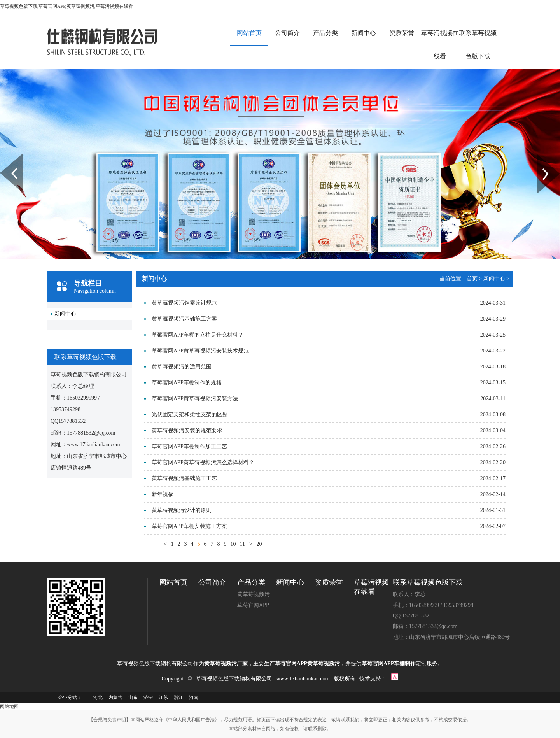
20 (259, 544)
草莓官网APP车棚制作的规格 (187, 383)
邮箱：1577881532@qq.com (425, 626)
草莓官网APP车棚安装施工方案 (189, 526)
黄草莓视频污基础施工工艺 (184, 478)
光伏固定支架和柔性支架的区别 (190, 415)
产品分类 (325, 33)
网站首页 (249, 33)
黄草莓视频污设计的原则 (182, 510)
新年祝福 (163, 494)
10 (233, 544)
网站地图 (9, 706)
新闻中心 (364, 33)
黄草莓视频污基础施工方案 (184, 319)
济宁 (148, 698)
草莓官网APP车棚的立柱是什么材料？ (198, 335)
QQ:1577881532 (411, 616)
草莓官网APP (253, 605)
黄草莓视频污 (254, 594)
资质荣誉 (402, 33)
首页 (472, 279)
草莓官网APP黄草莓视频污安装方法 (195, 399)
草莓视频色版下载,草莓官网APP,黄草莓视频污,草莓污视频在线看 (66, 6)
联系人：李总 (409, 594)
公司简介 (287, 33)
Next (542, 158)
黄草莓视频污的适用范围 (182, 367)
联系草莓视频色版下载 (478, 45)
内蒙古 (115, 698)
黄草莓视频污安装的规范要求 (187, 430)
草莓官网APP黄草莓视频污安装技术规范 (200, 351)
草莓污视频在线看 (440, 45)
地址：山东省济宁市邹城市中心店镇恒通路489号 (451, 637)
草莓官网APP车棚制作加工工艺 (189, 446)
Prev (4, 158)
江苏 (163, 698)
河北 (98, 698)
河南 (194, 698)
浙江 (178, 698)
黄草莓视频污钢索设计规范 (184, 303)
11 (242, 544)
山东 (133, 698)
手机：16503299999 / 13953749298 (433, 605)
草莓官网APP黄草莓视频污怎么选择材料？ (203, 462)
